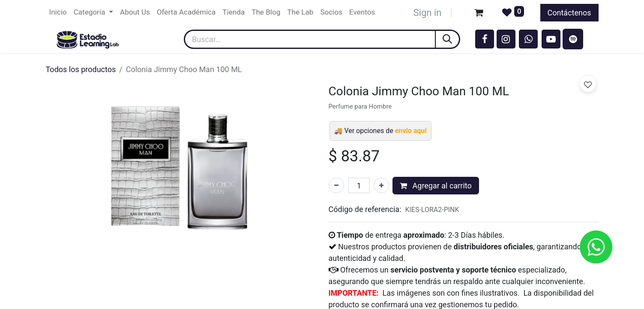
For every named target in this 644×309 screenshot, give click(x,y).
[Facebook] (485, 39)
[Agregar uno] (381, 185)
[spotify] (573, 39)
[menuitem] (58, 12)
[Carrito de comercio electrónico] (479, 12)
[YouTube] (551, 39)
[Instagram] (506, 39)
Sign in (428, 13)
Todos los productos (81, 69)
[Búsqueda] (448, 39)
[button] (588, 84)
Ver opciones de (385, 131)
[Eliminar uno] (336, 185)
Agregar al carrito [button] (436, 186)
